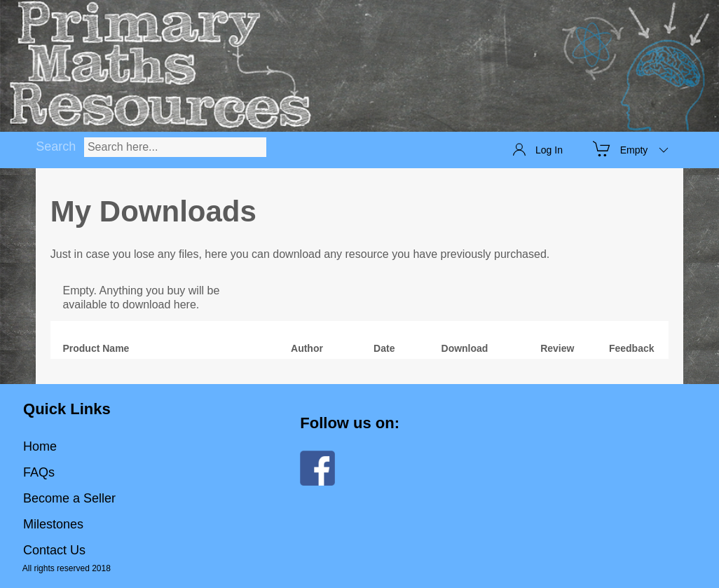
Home (40, 446)
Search (56, 146)
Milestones (53, 524)
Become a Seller (69, 498)
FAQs (39, 472)
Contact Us (54, 550)
